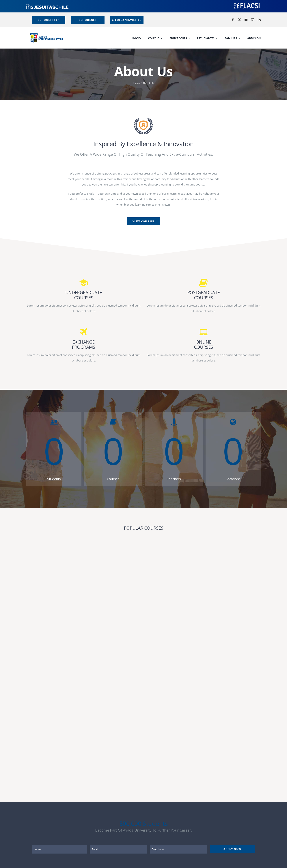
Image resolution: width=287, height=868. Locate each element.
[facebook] (233, 20)
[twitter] (239, 20)
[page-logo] (143, 119)
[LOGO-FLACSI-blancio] (247, 4)
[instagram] (253, 20)
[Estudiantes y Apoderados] (88, 20)
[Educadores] (49, 20)
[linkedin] (259, 20)
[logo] (47, 5)
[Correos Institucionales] (127, 20)
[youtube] (246, 20)
